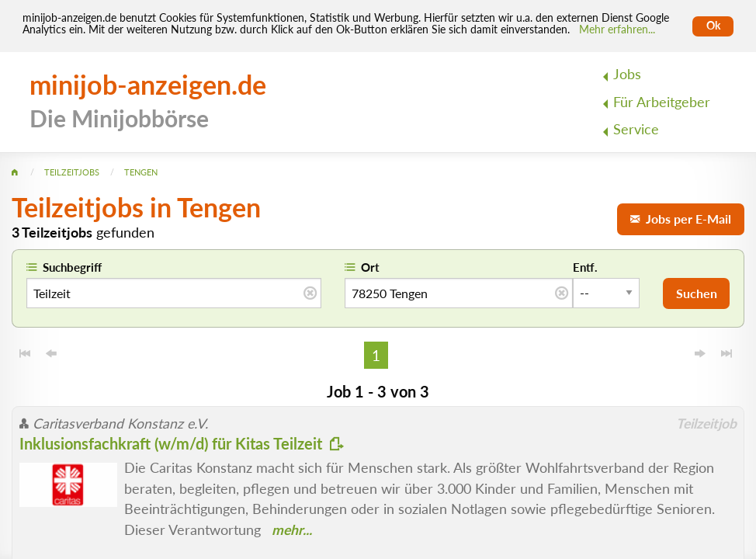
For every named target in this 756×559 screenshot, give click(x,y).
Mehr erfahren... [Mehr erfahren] (617, 30)
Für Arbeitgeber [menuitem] (662, 102)
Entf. (585, 267)
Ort (370, 267)
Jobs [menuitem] (627, 74)
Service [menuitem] (636, 129)
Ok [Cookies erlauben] (713, 26)
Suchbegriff (72, 267)
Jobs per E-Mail (681, 219)
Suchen (697, 293)
